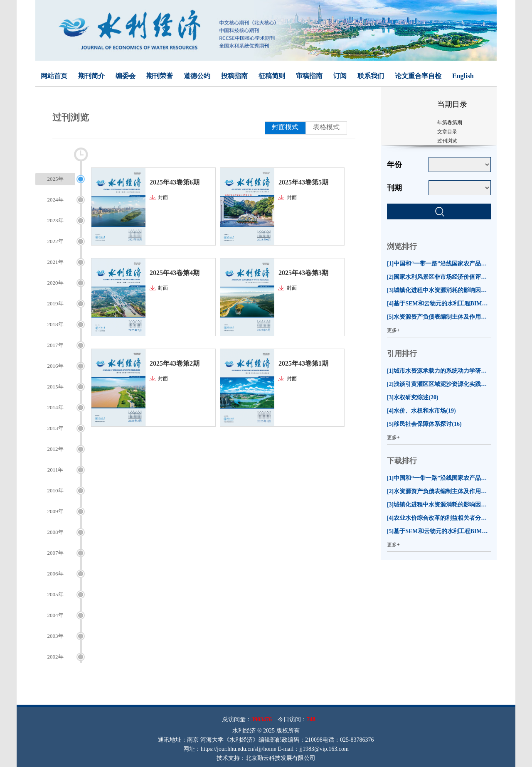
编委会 (126, 76)
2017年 (55, 345)
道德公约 (197, 76)
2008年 (55, 532)
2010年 (55, 490)
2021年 (55, 262)
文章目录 (447, 132)
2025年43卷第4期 (175, 273)
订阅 (340, 76)
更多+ (393, 330)
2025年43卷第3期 (303, 273)
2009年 (55, 511)
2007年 (55, 553)
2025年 (55, 179)
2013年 (55, 428)
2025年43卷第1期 (303, 363)
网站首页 (54, 76)
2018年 (55, 324)
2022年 (55, 241)
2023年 (55, 220)
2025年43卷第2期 (175, 363)
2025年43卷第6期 (175, 182)
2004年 (55, 615)
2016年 (55, 366)
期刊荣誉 (160, 76)
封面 (163, 197)
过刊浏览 (447, 141)
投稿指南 (234, 76)
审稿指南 (309, 76)
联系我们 (371, 76)
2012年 (55, 449)
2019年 (55, 304)
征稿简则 (272, 76)
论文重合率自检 (418, 76)
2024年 (55, 200)
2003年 (55, 636)
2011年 (55, 470)
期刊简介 (91, 76)
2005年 (55, 594)
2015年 (55, 387)
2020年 (55, 283)
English (463, 76)
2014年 (55, 407)
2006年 (55, 574)
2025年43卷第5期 (303, 182)
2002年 (55, 657)
